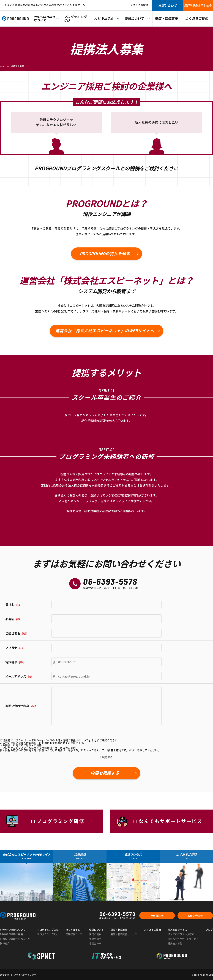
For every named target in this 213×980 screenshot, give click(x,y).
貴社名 (13, 604)
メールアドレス (19, 676)
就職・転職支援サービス (124, 934)
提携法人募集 (175, 943)
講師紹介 (5, 943)
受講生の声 (95, 939)
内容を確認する (105, 773)
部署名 (13, 619)
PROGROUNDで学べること (15, 939)
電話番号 (15, 662)
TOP (2, 66)
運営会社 (4, 975)
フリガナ (15, 648)
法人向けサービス (177, 930)
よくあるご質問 (153, 930)
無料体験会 (157, 916)
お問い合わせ (195, 916)
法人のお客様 (140, 5)
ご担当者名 (16, 633)
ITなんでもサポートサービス (183, 939)
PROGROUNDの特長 (11, 934)
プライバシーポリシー (25, 975)
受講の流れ (95, 934)
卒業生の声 (95, 943)
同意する (107, 757)
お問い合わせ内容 (21, 706)
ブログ (209, 930)
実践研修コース (74, 934)
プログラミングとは (48, 934)
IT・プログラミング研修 (181, 934)
